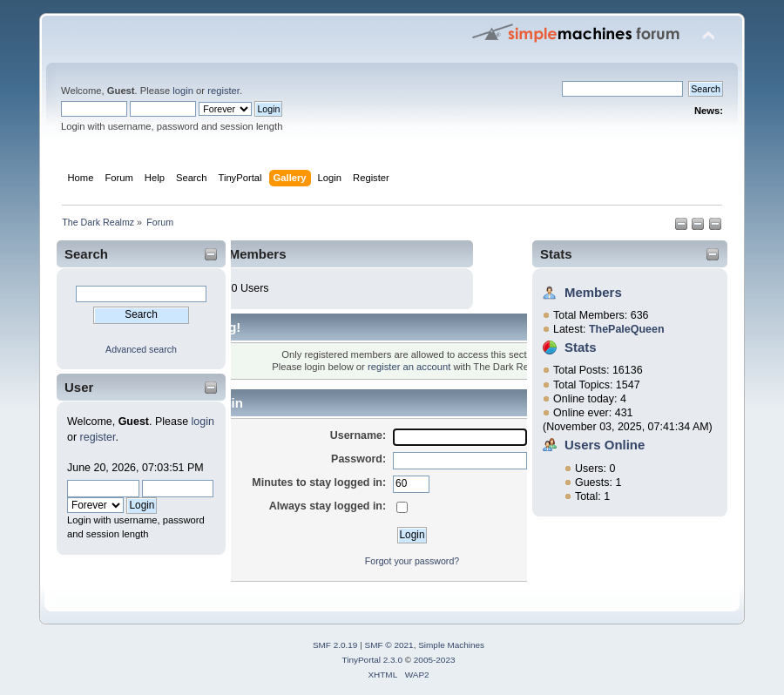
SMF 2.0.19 (335, 645)
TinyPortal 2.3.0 (372, 660)
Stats (556, 254)
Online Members (235, 254)
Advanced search (141, 349)
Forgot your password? (412, 561)
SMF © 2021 (389, 645)
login (183, 91)
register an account (409, 367)
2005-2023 (435, 660)
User (79, 387)
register (223, 91)
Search (86, 254)
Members (593, 292)
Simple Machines (451, 645)
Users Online (605, 445)
